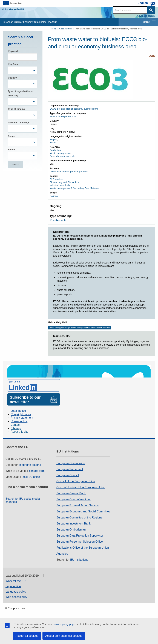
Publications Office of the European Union (83, 548)
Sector (12, 150)
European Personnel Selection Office (80, 542)
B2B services (56, 179)
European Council (68, 475)
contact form (37, 471)
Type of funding (17, 109)
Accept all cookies (27, 636)
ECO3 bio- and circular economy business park (74, 109)
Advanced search (146, 16)
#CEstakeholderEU (13, 9)
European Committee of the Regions (79, 517)
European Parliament (70, 469)
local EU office (31, 477)
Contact (15, 425)
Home (54, 29)
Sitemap (16, 428)
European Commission (71, 463)
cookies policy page (64, 624)
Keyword (13, 51)
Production (55, 150)
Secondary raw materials (62, 156)
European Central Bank (71, 493)
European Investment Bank (74, 524)
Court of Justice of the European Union (81, 487)
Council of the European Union (76, 481)
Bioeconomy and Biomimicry (64, 182)
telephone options (30, 465)
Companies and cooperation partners (69, 172)
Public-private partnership (63, 116)
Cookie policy (19, 421)
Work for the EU (16, 581)
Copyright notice (21, 414)
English (54, 139)
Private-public (58, 220)
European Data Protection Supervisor (80, 536)
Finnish (53, 142)
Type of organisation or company (21, 93)
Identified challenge (19, 122)
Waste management (60, 153)
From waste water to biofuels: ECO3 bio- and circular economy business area (108, 29)
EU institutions (79, 560)
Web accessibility (16, 597)
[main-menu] (154, 22)
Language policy (16, 592)
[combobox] (23, 70)
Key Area (13, 64)
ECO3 (152, 56)
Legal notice (18, 411)
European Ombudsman (71, 530)
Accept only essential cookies (64, 636)
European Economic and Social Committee (83, 511)
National (54, 196)
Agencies (62, 554)
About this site (20, 432)
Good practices (66, 29)
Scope (11, 136)
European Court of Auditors (74, 499)
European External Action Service (77, 505)
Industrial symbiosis (60, 185)
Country (12, 78)
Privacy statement (22, 418)
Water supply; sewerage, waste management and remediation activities (80, 328)
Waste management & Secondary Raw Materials (74, 188)
